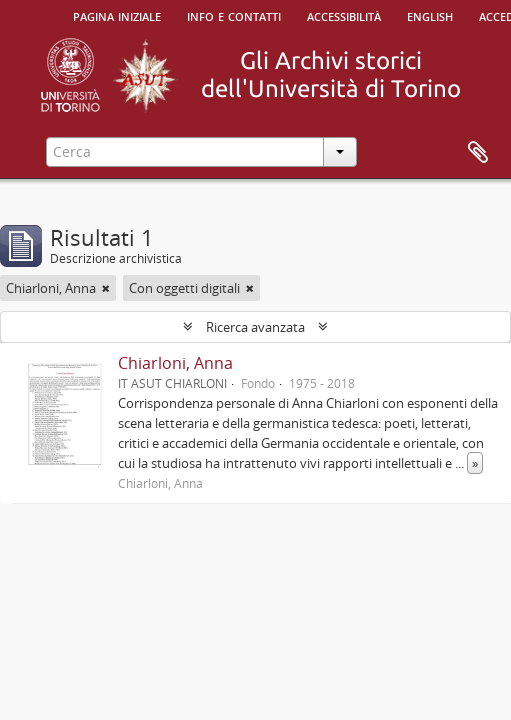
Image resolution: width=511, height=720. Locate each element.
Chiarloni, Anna (175, 363)
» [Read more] (475, 463)
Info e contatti (234, 15)
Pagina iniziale (117, 15)
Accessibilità (344, 15)
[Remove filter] (106, 288)
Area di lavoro (478, 153)
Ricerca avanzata (255, 327)
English (430, 15)
